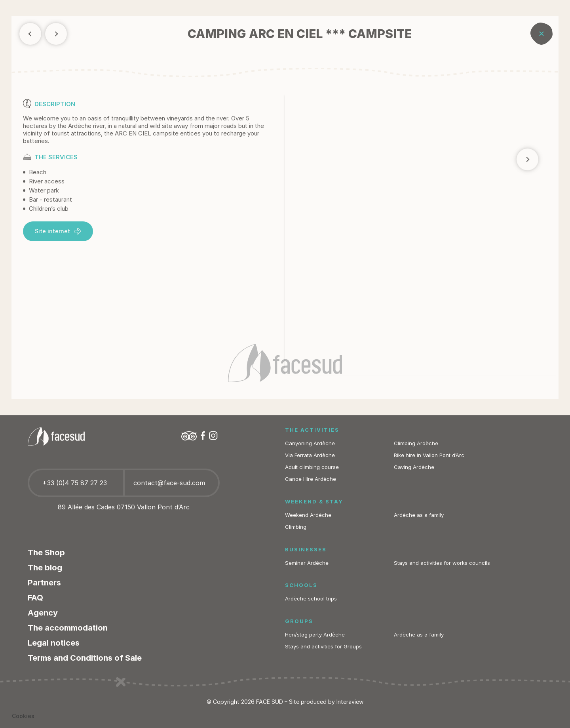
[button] (23, 716)
